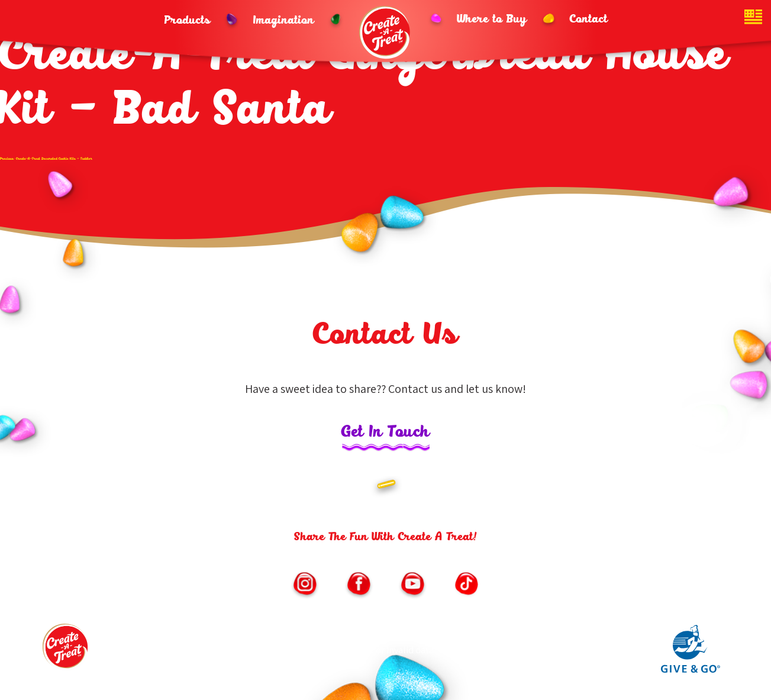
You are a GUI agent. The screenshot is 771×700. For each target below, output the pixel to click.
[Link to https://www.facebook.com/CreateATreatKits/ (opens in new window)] (359, 585)
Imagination (284, 21)
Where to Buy (492, 20)
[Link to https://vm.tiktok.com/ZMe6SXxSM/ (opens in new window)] (466, 585)
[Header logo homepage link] (386, 33)
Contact (589, 20)
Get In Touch (386, 433)
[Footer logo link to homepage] (66, 650)
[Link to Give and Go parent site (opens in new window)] (691, 670)
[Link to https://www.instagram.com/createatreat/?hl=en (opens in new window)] (305, 585)
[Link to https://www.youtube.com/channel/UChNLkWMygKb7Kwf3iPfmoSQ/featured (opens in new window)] (412, 585)
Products (188, 21)
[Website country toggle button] (753, 18)
